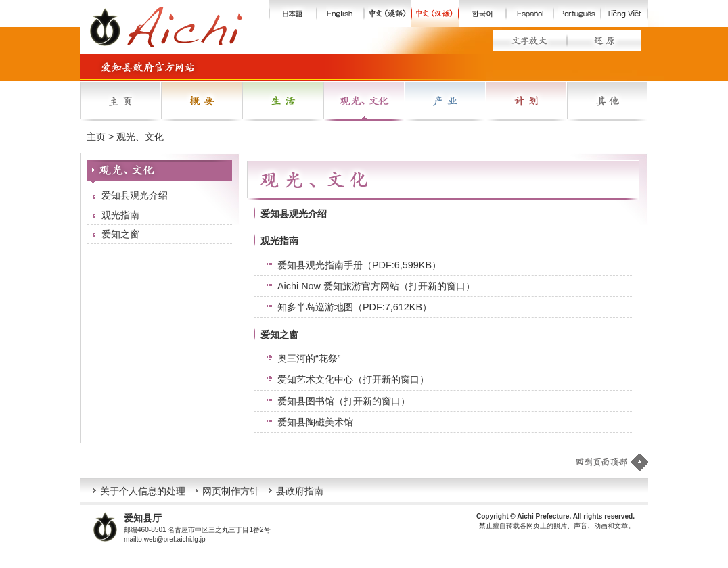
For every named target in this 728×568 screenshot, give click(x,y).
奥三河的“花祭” (309, 358)
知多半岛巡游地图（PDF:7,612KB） (355, 307)
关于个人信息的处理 (143, 491)
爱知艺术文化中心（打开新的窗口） (353, 379)
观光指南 (120, 215)
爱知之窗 (120, 234)
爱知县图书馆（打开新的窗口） (344, 401)
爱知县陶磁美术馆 (315, 422)
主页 (96, 137)
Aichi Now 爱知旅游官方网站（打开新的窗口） (376, 286)
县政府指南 (300, 491)
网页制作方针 (231, 491)
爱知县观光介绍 (135, 195)
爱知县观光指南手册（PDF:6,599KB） (359, 265)
